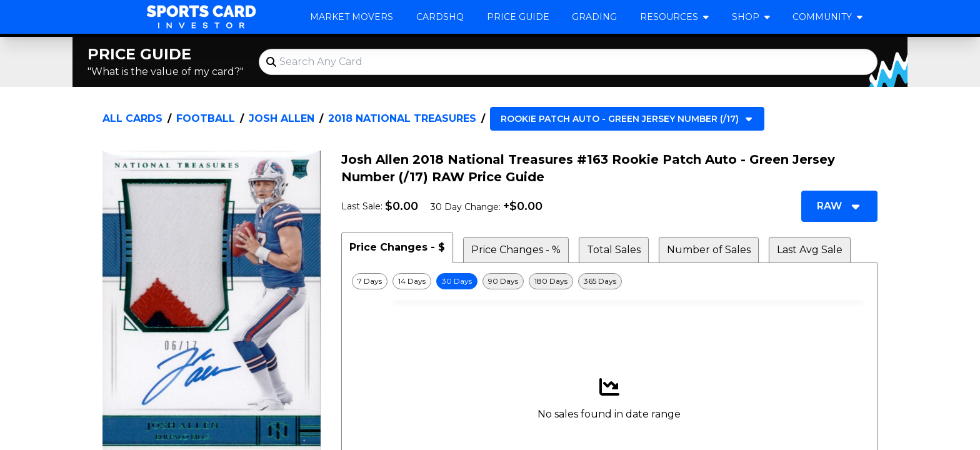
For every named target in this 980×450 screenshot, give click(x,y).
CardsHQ (440, 17)
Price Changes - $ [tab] (397, 247)
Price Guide (518, 17)
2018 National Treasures (402, 118)
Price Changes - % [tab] (516, 250)
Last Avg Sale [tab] (810, 250)
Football (206, 118)
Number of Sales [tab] (709, 250)
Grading (594, 17)
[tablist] (609, 247)
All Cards (132, 118)
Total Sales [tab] (614, 250)
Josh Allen (282, 118)
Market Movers (352, 17)
